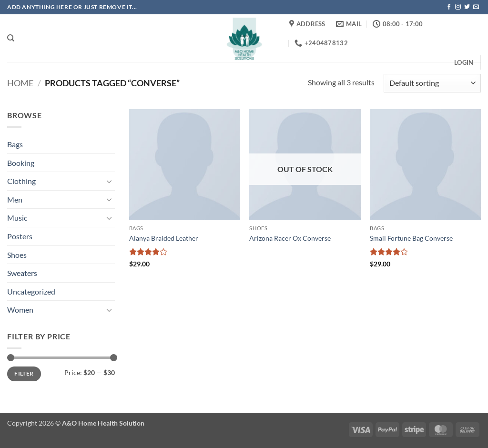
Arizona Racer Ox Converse (290, 238)
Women (20, 310)
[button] (464, 62)
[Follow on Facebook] (449, 7)
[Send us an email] (476, 7)
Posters (20, 236)
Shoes (17, 255)
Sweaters (22, 273)
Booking (21, 163)
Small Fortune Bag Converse (411, 238)
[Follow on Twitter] (467, 7)
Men (15, 199)
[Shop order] (432, 83)
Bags (15, 144)
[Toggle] (109, 181)
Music (17, 218)
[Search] (11, 38)
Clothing (21, 181)
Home (20, 83)
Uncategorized (31, 291)
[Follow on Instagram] (458, 7)
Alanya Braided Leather (164, 238)
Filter (24, 373)
